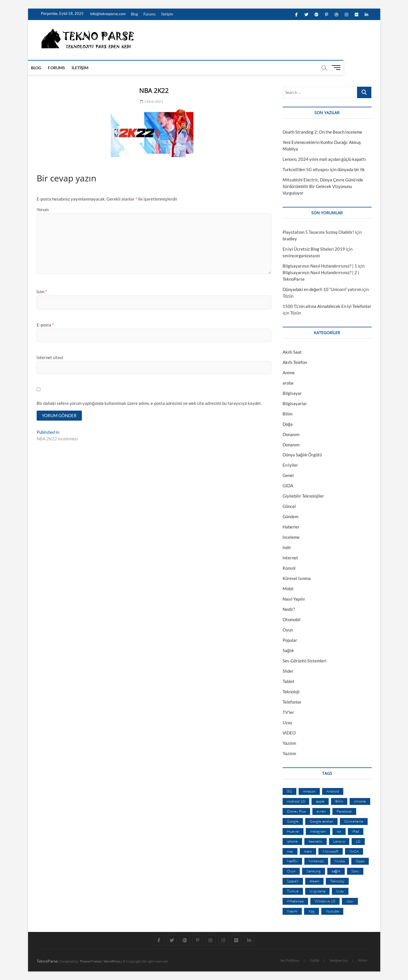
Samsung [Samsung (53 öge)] (314, 871)
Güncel (289, 506)
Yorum (43, 209)
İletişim (167, 14)
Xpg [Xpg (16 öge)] (312, 911)
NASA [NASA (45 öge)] (354, 851)
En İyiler (290, 465)
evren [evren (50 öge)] (321, 811)
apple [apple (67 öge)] (320, 801)
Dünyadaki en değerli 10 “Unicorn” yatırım (322, 289)
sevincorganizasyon (301, 256)
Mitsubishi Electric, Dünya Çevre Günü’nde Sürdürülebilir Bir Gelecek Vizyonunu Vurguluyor (323, 186)
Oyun (288, 630)
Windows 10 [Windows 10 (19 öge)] (325, 901)
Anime (289, 373)
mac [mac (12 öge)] (290, 851)
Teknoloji (291, 692)
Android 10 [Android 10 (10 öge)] (296, 801)
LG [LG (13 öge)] (358, 841)
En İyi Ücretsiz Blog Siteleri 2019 (314, 249)
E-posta (45, 325)
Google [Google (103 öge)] (293, 821)
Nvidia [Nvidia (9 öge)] (340, 861)
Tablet (288, 681)
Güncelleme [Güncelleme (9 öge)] (354, 821)
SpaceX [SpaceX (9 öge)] (293, 881)
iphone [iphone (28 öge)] (292, 841)
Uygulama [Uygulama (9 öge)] (317, 891)
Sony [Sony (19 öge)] (355, 871)
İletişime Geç (339, 960)
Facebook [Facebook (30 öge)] (344, 811)
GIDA (288, 486)
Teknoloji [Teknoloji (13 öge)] (337, 881)
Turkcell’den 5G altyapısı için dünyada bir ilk (324, 169)
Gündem (290, 516)
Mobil (288, 589)
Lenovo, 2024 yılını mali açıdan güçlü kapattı (324, 159)
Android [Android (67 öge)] (333, 791)
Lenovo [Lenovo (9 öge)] (339, 841)
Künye (363, 960)
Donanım (291, 434)
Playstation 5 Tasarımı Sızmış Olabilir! (319, 232)
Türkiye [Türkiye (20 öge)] (293, 891)
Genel (288, 475)
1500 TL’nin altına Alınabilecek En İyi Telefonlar (327, 306)
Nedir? (289, 609)
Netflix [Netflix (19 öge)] (292, 861)
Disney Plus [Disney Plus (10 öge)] (296, 811)
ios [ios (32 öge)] (339, 831)
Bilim (287, 414)
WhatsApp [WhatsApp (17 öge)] (295, 901)
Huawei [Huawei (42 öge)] (293, 831)
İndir (287, 547)
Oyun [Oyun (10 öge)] (291, 871)
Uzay (287, 722)
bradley (290, 239)
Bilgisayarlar (295, 403)
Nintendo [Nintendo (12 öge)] (316, 861)
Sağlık (288, 650)
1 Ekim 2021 (152, 101)
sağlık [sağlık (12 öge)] (336, 871)
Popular (290, 640)
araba (288, 383)
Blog (134, 14)
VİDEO (289, 733)
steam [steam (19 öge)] (314, 881)
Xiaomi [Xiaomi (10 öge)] (292, 911)
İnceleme (291, 537)
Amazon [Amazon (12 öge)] (309, 791)
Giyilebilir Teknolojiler (303, 496)
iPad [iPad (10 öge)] (356, 831)
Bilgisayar (292, 393)
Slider (288, 671)
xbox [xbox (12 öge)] (350, 901)
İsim (42, 292)
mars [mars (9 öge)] (308, 851)
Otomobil (291, 619)
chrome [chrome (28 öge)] (360, 801)
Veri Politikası (290, 960)
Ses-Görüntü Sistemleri (304, 661)
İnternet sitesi (50, 357)
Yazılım (289, 743)
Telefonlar (292, 702)
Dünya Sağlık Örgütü (302, 455)
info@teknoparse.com (108, 14)
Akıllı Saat (292, 352)
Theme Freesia (90, 961)
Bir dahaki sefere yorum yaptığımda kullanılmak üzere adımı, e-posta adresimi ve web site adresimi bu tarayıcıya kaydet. (149, 403)
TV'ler (288, 712)
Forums (150, 14)
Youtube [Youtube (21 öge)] (332, 911)
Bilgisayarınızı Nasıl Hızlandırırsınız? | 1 (320, 266)
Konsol (289, 568)
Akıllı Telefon (295, 362)
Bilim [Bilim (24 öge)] (339, 801)
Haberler (291, 527)
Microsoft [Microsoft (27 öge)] (331, 851)
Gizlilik (315, 960)
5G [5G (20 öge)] (289, 791)
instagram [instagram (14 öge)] (318, 831)
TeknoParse (47, 961)
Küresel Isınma (297, 578)
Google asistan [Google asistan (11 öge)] (321, 821)
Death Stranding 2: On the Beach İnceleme (322, 132)
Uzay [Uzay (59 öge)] (340, 891)
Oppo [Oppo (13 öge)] (360, 861)
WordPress (112, 961)
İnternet (290, 558)
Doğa (288, 424)
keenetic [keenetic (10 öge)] (316, 841)
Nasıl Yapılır (294, 599)
